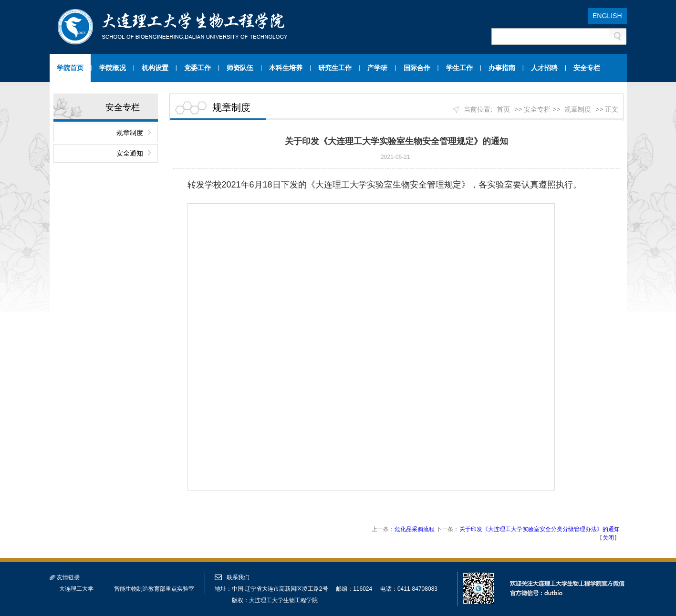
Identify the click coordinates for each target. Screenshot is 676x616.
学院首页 (70, 68)
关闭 (608, 538)
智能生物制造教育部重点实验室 (154, 589)
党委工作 (198, 68)
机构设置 (155, 68)
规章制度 (130, 133)
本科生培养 (286, 68)
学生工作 (459, 68)
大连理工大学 (76, 589)
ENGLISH (607, 16)
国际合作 (417, 68)
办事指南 (502, 68)
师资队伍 (240, 68)
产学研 (377, 68)
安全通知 (130, 153)
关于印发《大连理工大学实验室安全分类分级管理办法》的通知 (540, 529)
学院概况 (113, 68)
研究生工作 (335, 68)
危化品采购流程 (415, 529)
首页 (503, 109)
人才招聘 (544, 68)
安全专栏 (587, 68)
